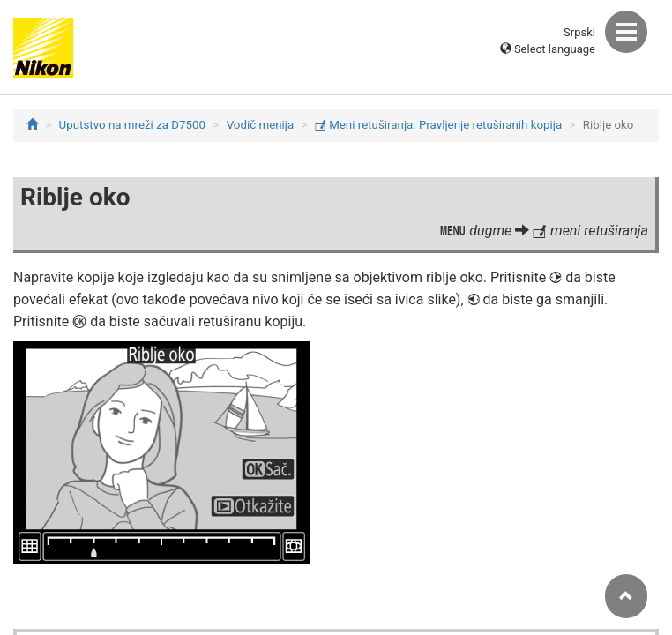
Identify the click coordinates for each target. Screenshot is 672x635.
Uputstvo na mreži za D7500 (132, 125)
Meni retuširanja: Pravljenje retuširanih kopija (438, 125)
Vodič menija (261, 125)
